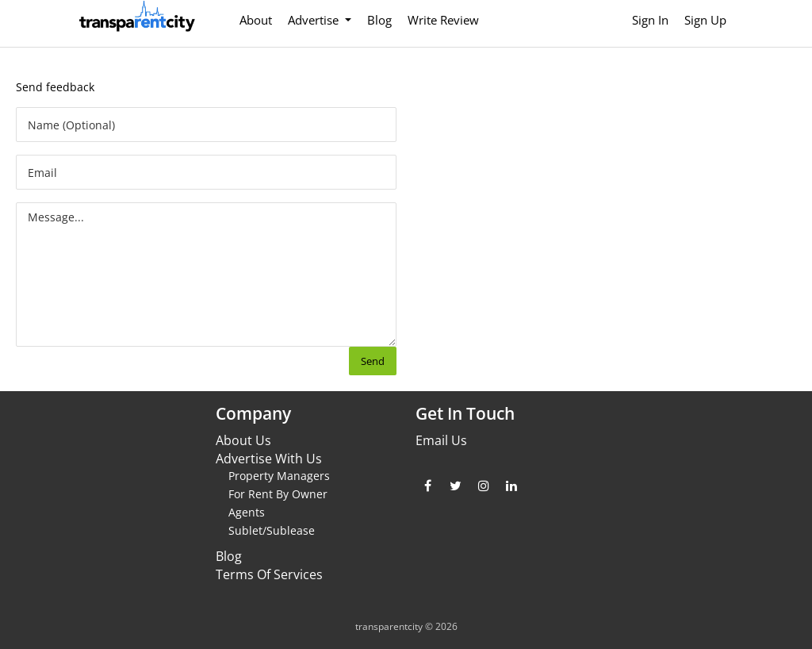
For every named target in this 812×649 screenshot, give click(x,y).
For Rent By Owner (278, 494)
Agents (247, 512)
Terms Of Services (269, 574)
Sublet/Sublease (272, 530)
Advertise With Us (269, 459)
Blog (379, 20)
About (256, 20)
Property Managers (279, 476)
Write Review (443, 20)
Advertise (315, 20)
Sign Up (705, 20)
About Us (243, 440)
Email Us (441, 440)
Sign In (650, 20)
